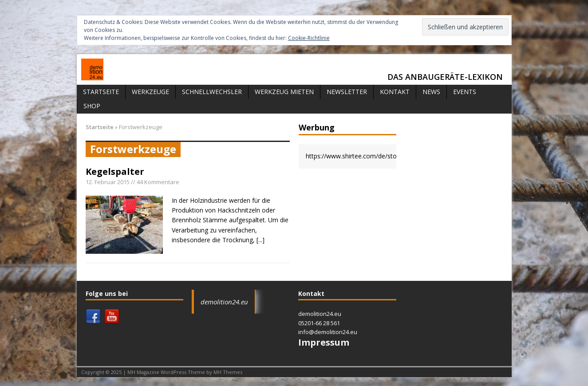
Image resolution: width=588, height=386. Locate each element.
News (431, 92)
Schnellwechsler (212, 92)
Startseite (101, 92)
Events (465, 92)
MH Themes (228, 372)
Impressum (324, 342)
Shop (92, 106)
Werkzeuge (150, 92)
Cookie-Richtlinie (309, 38)
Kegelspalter (115, 171)
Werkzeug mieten (284, 92)
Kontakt (395, 92)
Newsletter (347, 92)
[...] (260, 240)
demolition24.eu (224, 302)
